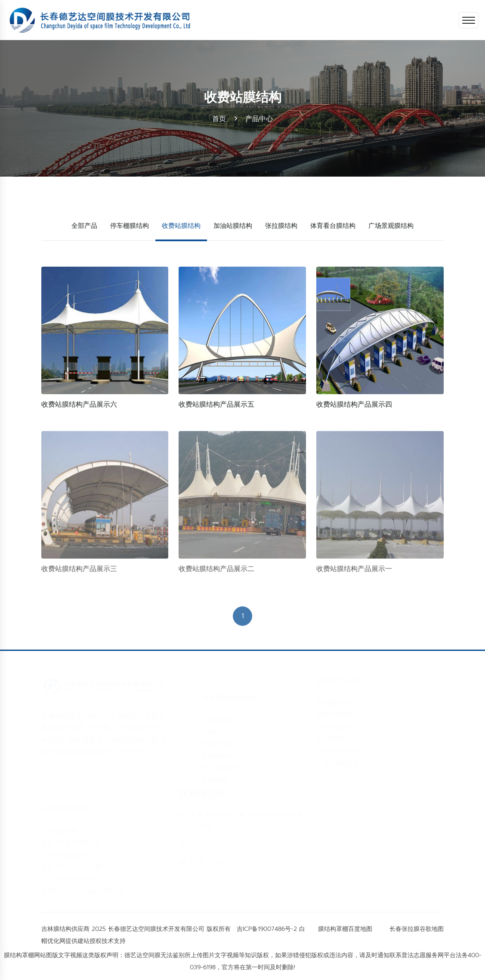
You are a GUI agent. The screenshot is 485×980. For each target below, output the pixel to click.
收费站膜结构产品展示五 (216, 405)
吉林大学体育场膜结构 (71, 839)
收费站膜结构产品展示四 (354, 405)
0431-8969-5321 (216, 865)
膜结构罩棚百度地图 (345, 929)
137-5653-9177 (214, 847)
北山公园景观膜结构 (68, 876)
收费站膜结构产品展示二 (216, 572)
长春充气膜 (217, 740)
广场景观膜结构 (391, 225)
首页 (219, 119)
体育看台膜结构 (333, 225)
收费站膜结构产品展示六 (79, 405)
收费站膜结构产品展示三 (79, 572)
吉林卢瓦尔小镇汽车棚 (71, 863)
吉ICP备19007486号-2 (267, 929)
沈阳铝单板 (217, 716)
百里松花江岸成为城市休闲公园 (83, 888)
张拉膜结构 (281, 225)
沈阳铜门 (214, 728)
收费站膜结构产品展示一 (354, 572)
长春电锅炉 (217, 752)
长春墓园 (214, 776)
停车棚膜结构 (130, 225)
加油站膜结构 (233, 225)
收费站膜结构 (181, 225)
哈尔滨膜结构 (220, 764)
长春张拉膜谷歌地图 (417, 929)
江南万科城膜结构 (65, 851)
